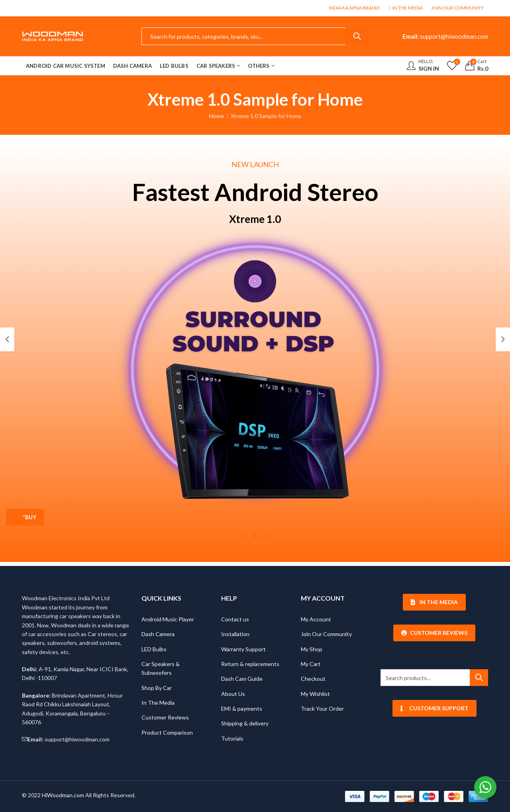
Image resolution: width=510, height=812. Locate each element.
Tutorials (232, 738)
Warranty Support (243, 649)
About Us (233, 694)
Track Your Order (322, 709)
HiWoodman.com (63, 795)
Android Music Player (168, 619)
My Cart (311, 664)
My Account (316, 619)
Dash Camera (158, 634)
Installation (235, 634)
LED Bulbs (154, 649)
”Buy (29, 517)
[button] (7, 339)
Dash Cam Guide (242, 679)
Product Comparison (167, 732)
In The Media (158, 703)
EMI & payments (242, 709)
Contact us (235, 619)
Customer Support (434, 708)
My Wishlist (315, 694)
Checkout (313, 679)
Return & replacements (250, 664)
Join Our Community (326, 634)
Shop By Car (157, 688)
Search (357, 36)
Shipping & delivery (245, 723)
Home (217, 116)
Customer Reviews (165, 717)
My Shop (312, 649)
